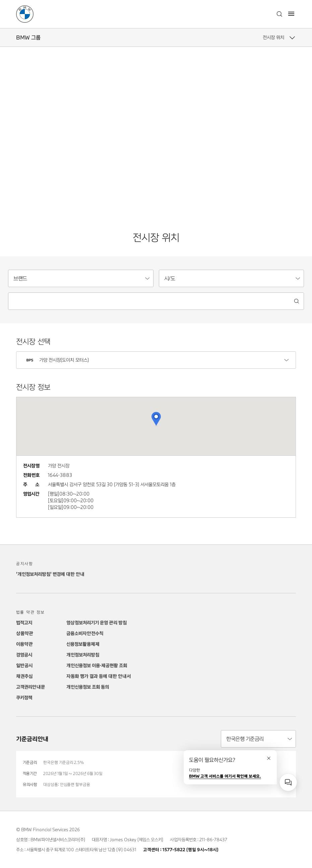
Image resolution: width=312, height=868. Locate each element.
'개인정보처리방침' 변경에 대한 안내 (50, 574)
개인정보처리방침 (83, 655)
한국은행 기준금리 (245, 739)
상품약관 (25, 633)
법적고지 (24, 623)
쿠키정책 (24, 698)
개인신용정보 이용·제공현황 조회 (97, 665)
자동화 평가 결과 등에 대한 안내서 (99, 676)
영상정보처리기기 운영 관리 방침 (97, 623)
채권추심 (24, 676)
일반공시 (24, 665)
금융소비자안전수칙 (85, 633)
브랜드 (20, 278)
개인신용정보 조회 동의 (88, 687)
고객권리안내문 (30, 687)
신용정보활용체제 (83, 644)
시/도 (170, 278)
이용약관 (24, 644)
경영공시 (24, 655)
